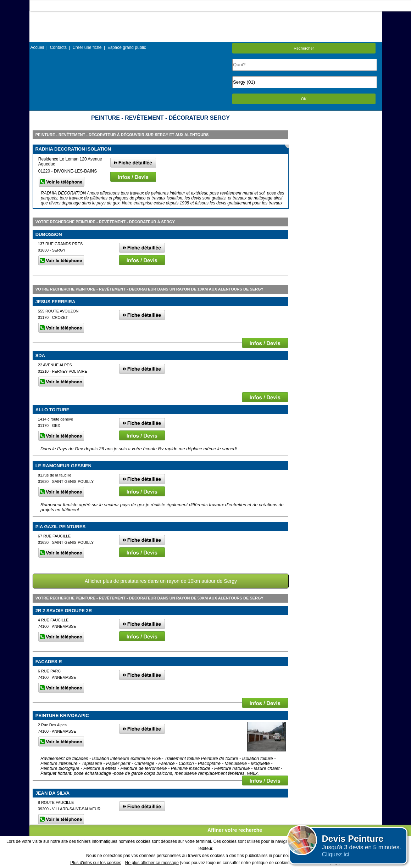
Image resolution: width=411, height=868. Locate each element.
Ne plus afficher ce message (152, 863)
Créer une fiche (87, 47)
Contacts (58, 47)
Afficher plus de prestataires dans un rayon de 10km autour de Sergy (161, 581)
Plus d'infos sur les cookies (96, 863)
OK (304, 99)
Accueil (37, 47)
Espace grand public (127, 47)
